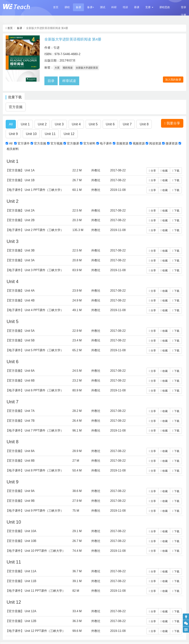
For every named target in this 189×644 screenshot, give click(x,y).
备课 (78, 7)
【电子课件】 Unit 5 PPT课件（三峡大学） (35, 350)
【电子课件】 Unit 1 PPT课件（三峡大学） (35, 190)
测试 (103, 7)
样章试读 (69, 81)
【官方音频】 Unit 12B (21, 621)
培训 (125, 7)
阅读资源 (155, 143)
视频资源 (139, 143)
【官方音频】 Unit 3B (20, 250)
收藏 (164, 171)
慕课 (137, 7)
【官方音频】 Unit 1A (20, 170)
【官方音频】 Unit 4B (20, 300)
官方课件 (24, 143)
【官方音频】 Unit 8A (20, 451)
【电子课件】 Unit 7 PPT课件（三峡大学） (35, 431)
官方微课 (73, 143)
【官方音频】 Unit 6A (20, 371)
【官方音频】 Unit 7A (20, 411)
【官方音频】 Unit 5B (20, 340)
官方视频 (57, 143)
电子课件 (106, 143)
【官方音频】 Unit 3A (20, 260)
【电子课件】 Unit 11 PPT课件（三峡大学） (35, 591)
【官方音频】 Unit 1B (20, 180)
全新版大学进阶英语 (87, 68)
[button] (149, 7)
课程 (67, 7)
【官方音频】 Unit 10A (21, 531)
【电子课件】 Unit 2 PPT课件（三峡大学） (35, 230)
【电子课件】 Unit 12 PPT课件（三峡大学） (35, 631)
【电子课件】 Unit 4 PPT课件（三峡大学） (35, 310)
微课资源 (172, 143)
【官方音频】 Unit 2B (20, 220)
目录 (51, 81)
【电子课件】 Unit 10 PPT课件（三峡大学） (35, 551)
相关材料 (13, 149)
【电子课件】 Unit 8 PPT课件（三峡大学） (35, 470)
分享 (152, 171)
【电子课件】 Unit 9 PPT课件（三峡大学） (35, 511)
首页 (56, 7)
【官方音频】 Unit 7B (20, 421)
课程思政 (165, 7)
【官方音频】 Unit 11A (21, 571)
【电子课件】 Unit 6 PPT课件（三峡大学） (35, 390)
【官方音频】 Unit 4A (20, 291)
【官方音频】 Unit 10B (21, 541)
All (11, 143)
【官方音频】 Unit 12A (21, 611)
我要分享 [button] (172, 123)
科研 (114, 7)
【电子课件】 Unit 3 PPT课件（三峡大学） (35, 270)
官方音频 (40, 143)
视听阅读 (68, 68)
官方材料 (89, 143)
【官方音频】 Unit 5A (20, 331)
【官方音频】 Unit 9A (20, 491)
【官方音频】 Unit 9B (20, 501)
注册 (184, 15)
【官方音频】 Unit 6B (20, 381)
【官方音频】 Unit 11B (21, 581)
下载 (176, 171)
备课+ (91, 7)
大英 (57, 68)
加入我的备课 (173, 80)
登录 (184, 7)
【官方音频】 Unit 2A (20, 210)
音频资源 (122, 143)
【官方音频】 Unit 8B (20, 461)
